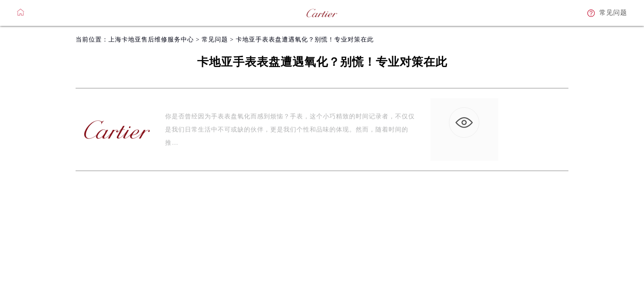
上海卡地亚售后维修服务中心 (151, 39)
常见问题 (215, 39)
